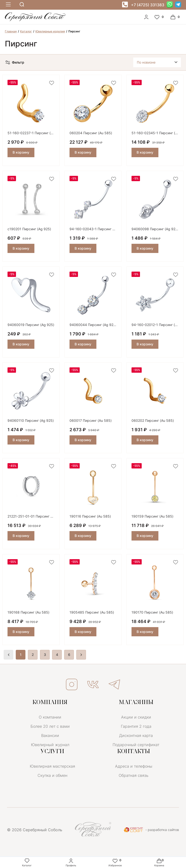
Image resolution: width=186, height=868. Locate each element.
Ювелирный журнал (50, 745)
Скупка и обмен (52, 775)
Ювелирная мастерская (52, 766)
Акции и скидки (136, 717)
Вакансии (50, 735)
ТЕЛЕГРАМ (114, 684)
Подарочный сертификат (136, 745)
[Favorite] (160, 17)
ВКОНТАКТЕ (93, 684)
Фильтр (15, 62)
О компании (50, 717)
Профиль (71, 862)
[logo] (35, 20)
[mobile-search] (22, 5)
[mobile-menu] (8, 5)
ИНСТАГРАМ (72, 684)
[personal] (146, 17)
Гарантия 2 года (136, 726)
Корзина (159, 862)
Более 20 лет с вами (50, 726)
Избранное (115, 862)
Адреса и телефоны (134, 766)
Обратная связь (134, 775)
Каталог (27, 862)
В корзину (21, 152)
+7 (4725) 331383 (148, 5)
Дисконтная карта (136, 735)
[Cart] (176, 17)
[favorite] (52, 83)
